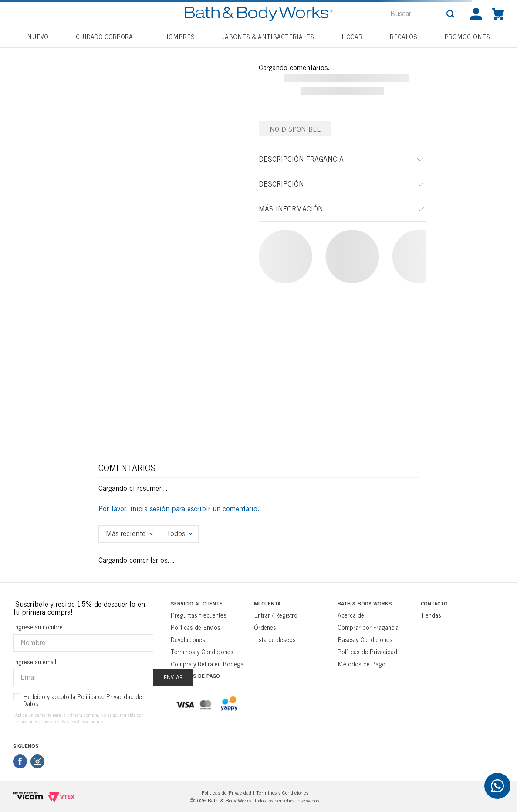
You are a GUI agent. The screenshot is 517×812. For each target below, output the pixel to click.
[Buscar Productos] (450, 14)
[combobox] (422, 14)
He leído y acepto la (83, 700)
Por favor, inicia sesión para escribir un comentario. (179, 509)
